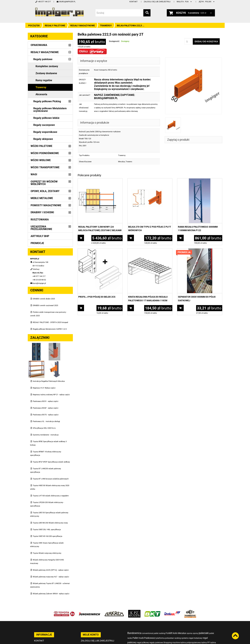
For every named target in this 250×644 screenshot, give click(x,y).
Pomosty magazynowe (46, 205)
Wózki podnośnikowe (45, 153)
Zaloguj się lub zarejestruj (157, 2)
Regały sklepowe (43, 139)
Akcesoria (41, 94)
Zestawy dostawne (46, 73)
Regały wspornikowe (45, 132)
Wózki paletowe (41, 146)
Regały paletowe (55, 26)
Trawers (129, 162)
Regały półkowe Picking (47, 101)
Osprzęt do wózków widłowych (44, 183)
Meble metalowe (42, 198)
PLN (184, 2)
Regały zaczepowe (44, 125)
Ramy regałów (44, 80)
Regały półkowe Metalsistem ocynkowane (50, 110)
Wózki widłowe (41, 160)
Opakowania (39, 45)
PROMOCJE (37, 243)
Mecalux (121, 162)
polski (207, 2)
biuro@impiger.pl (66, 2)
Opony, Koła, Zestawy (45, 191)
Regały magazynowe (83, 26)
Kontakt (134, 2)
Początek (34, 26)
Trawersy (106, 26)
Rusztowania (40, 220)
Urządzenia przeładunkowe (41, 228)
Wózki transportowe (45, 167)
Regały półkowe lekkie (46, 118)
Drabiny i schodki (42, 212)
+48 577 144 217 (43, 2)
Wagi (34, 174)
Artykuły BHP (40, 236)
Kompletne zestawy (47, 66)
